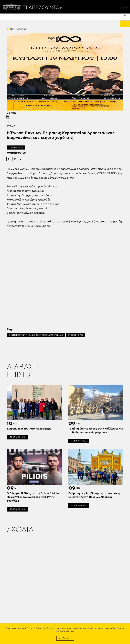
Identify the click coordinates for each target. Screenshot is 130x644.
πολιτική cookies (65, 631)
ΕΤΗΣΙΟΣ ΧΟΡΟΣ (76, 335)
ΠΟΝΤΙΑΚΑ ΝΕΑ (16, 147)
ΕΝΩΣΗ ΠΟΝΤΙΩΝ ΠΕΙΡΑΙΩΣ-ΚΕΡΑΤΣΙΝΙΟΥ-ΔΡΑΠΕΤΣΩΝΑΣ (36, 335)
